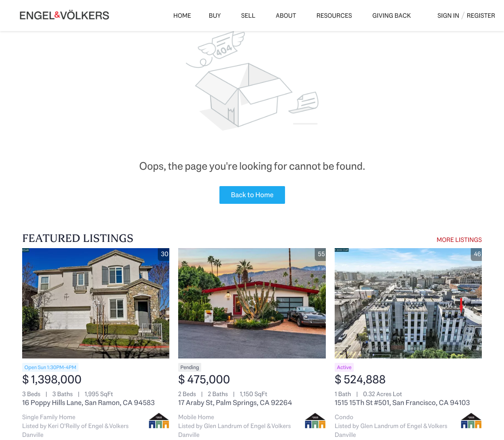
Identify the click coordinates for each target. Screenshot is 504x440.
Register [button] (481, 16)
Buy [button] (215, 16)
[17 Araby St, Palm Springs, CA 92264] (252, 303)
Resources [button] (334, 16)
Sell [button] (248, 16)
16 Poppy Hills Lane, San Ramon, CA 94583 (88, 403)
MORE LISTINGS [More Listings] (459, 240)
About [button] (286, 16)
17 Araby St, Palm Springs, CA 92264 (235, 403)
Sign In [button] (448, 16)
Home (182, 16)
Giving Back (392, 16)
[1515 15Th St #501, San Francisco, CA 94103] (408, 303)
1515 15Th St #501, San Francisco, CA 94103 (402, 403)
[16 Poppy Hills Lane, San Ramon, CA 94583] (96, 303)
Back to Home (252, 195)
